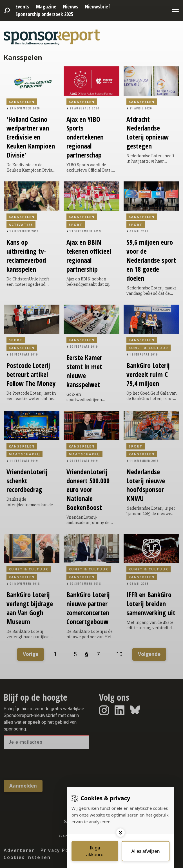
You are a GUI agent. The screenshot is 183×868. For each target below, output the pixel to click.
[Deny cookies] (146, 851)
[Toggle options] (120, 833)
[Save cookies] (95, 851)
